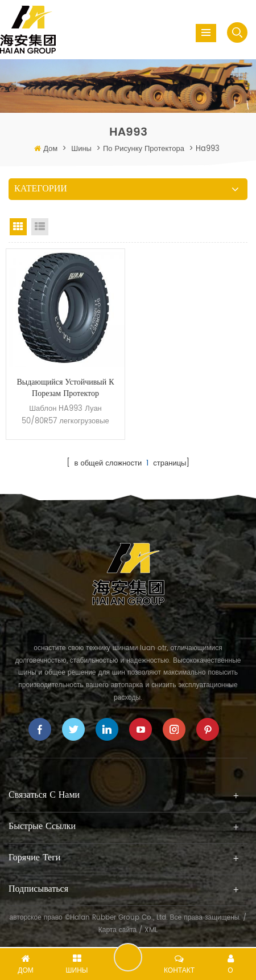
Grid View (18, 227)
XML (151, 930)
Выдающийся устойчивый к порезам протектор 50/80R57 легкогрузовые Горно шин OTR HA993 (65, 388)
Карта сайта (118, 930)
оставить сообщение (128, 957)
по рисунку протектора (144, 149)
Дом (50, 149)
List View (40, 227)
